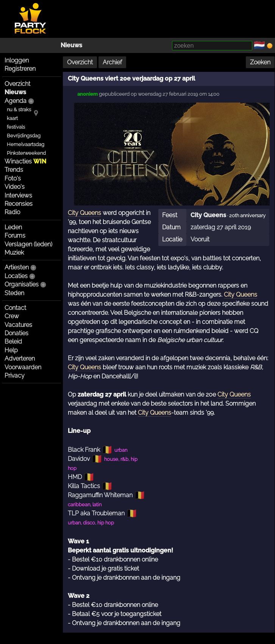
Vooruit (200, 239)
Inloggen (17, 60)
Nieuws (71, 45)
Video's (15, 187)
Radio (12, 212)
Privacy (15, 376)
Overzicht (17, 84)
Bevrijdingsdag (24, 136)
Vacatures (18, 325)
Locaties (16, 276)
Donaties (16, 333)
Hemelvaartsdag (26, 144)
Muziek (14, 253)
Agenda (16, 101)
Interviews (18, 195)
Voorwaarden (23, 367)
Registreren (20, 69)
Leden (13, 227)
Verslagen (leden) (28, 244)
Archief (112, 62)
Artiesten (17, 267)
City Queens (208, 215)
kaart (12, 118)
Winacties (25, 161)
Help (11, 350)
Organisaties (22, 284)
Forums (15, 236)
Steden (14, 293)
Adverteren (20, 359)
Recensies (19, 204)
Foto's (13, 178)
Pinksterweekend (26, 153)
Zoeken (260, 62)
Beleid (13, 341)
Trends (14, 170)
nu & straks (19, 110)
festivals (16, 127)
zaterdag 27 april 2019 (221, 227)
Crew (12, 316)
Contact (15, 308)
